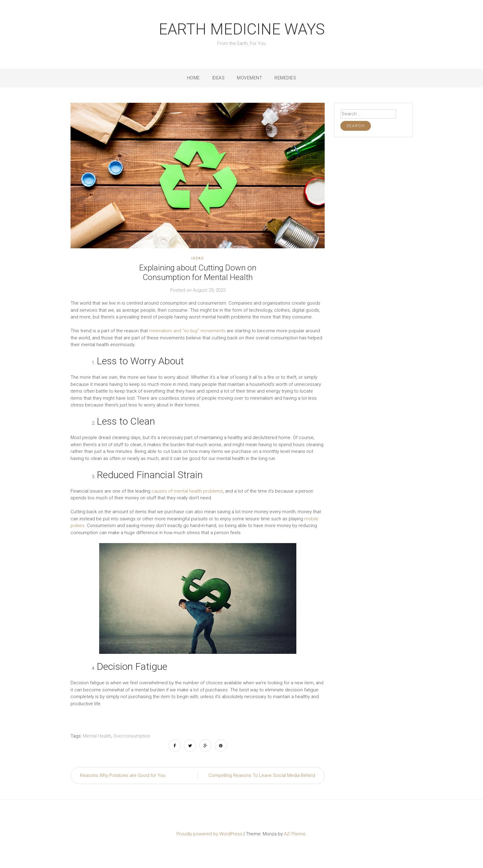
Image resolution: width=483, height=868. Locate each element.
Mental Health (97, 736)
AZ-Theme (295, 834)
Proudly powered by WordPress (210, 834)
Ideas (219, 78)
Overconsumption (132, 736)
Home (193, 78)
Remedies (285, 78)
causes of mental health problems (187, 491)
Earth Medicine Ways (242, 29)
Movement (250, 78)
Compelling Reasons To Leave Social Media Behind (262, 775)
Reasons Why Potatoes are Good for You (123, 775)
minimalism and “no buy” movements (187, 331)
